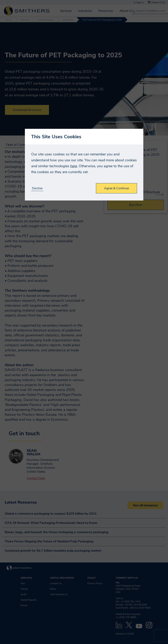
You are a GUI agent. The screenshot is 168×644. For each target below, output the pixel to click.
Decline (37, 188)
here (74, 166)
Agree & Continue (116, 188)
